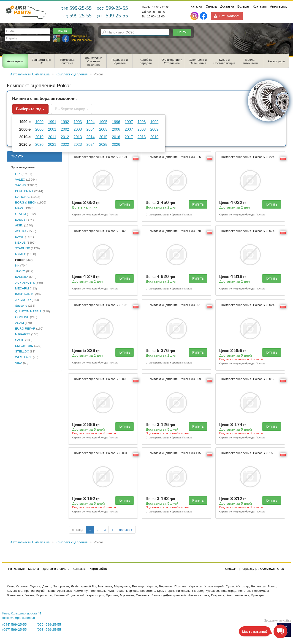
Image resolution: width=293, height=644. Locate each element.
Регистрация (79, 36)
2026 (116, 144)
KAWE (20, 237)
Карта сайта (98, 569)
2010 (39, 137)
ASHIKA (21, 231)
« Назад (78, 530)
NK (17, 266)
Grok (281, 569)
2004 (90, 129)
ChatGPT (232, 569)
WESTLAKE (24, 357)
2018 (142, 137)
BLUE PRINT (24, 191)
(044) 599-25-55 (14, 625)
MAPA (19, 208)
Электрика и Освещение (198, 61)
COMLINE (22, 317)
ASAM (19, 323)
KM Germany (24, 346)
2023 (78, 144)
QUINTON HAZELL (28, 311)
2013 (78, 137)
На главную (16, 569)
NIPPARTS (23, 334)
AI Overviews (266, 569)
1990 (39, 122)
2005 (103, 129)
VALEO (20, 180)
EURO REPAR (25, 329)
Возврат (243, 6)
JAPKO (20, 271)
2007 (129, 129)
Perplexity (247, 569)
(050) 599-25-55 (49, 625)
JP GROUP (23, 300)
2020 (39, 144)
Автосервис (279, 6)
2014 (90, 137)
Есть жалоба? (227, 16)
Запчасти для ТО (41, 61)
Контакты (260, 6)
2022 (65, 144)
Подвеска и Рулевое (120, 61)
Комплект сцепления (101, 157)
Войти (62, 31)
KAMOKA (22, 277)
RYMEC (21, 254)
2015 (103, 137)
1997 (129, 122)
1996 (116, 122)
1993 (78, 122)
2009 (154, 129)
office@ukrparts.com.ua (19, 618)
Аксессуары (276, 61)
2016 (116, 137)
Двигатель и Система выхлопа (94, 61)
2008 (142, 129)
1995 (103, 122)
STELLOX (22, 351)
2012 (65, 137)
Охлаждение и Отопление (172, 61)
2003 (78, 129)
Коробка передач (146, 61)
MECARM (22, 288)
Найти (182, 32)
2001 (52, 129)
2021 (52, 144)
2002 (65, 129)
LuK (18, 174)
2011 (52, 137)
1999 (154, 122)
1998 (142, 122)
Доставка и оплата (56, 569)
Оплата (211, 6)
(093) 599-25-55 (49, 630)
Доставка (227, 6)
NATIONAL (23, 197)
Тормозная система (67, 61)
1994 (90, 122)
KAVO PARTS (25, 294)
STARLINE (23, 248)
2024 (90, 144)
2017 (129, 137)
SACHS (20, 185)
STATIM (21, 214)
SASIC (20, 340)
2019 (154, 137)
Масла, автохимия (250, 61)
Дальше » (126, 530)
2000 (39, 129)
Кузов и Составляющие (224, 61)
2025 (103, 144)
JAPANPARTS (25, 283)
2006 (116, 129)
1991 (52, 122)
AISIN (19, 225)
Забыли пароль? (82, 40)
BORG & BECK (26, 202)
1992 (65, 122)
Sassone (21, 306)
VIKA (19, 363)
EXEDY (20, 220)
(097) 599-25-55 (14, 630)
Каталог (196, 6)
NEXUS (20, 243)
